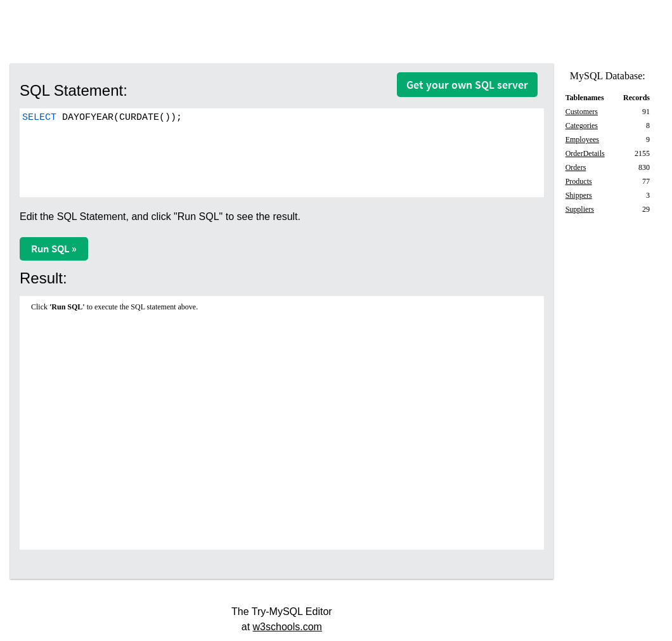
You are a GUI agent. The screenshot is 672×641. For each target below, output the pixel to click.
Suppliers (580, 209)
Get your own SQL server (467, 85)
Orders (576, 167)
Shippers (579, 195)
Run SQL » (54, 249)
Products (579, 181)
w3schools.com (288, 627)
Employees (582, 139)
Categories (582, 126)
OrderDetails (585, 153)
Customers (582, 112)
